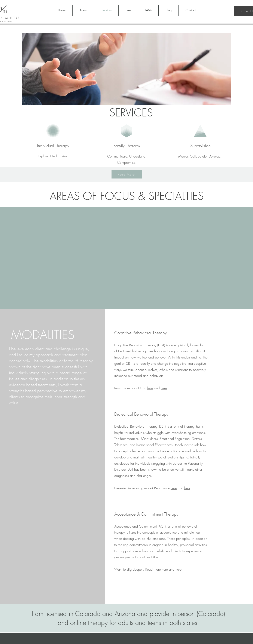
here (150, 388)
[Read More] (127, 174)
